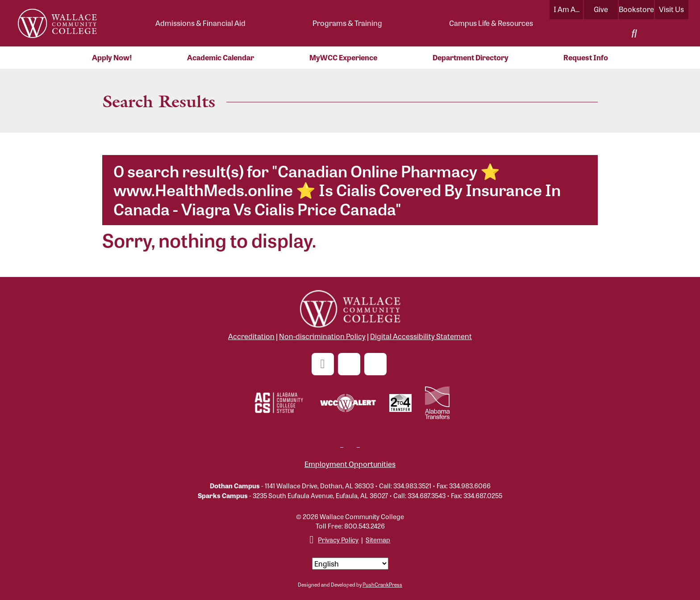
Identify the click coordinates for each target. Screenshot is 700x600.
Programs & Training (347, 23)
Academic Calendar (221, 57)
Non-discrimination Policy (322, 336)
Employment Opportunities (350, 464)
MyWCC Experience (343, 57)
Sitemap (378, 539)
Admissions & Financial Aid (200, 23)
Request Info (586, 57)
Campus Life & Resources (491, 23)
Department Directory (471, 57)
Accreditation (251, 336)
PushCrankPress (382, 584)
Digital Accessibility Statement (421, 336)
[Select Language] (350, 564)
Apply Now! (112, 57)
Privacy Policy (338, 539)
